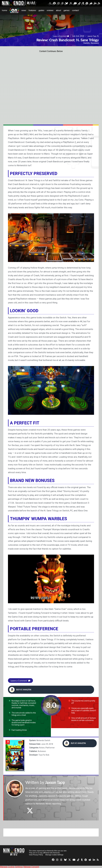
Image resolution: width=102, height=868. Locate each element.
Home (5, 10)
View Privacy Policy (36, 855)
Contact (75, 10)
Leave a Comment (59, 36)
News (24, 10)
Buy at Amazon (20, 690)
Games (66, 10)
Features (32, 10)
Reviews (50, 10)
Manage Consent (31, 867)
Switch (87, 43)
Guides (41, 10)
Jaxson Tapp (91, 36)
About (58, 10)
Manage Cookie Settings (54, 855)
